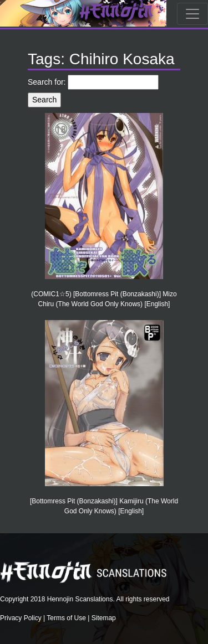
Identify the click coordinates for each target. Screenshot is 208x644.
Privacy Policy (21, 618)
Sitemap (104, 618)
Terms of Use (66, 618)
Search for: (47, 82)
